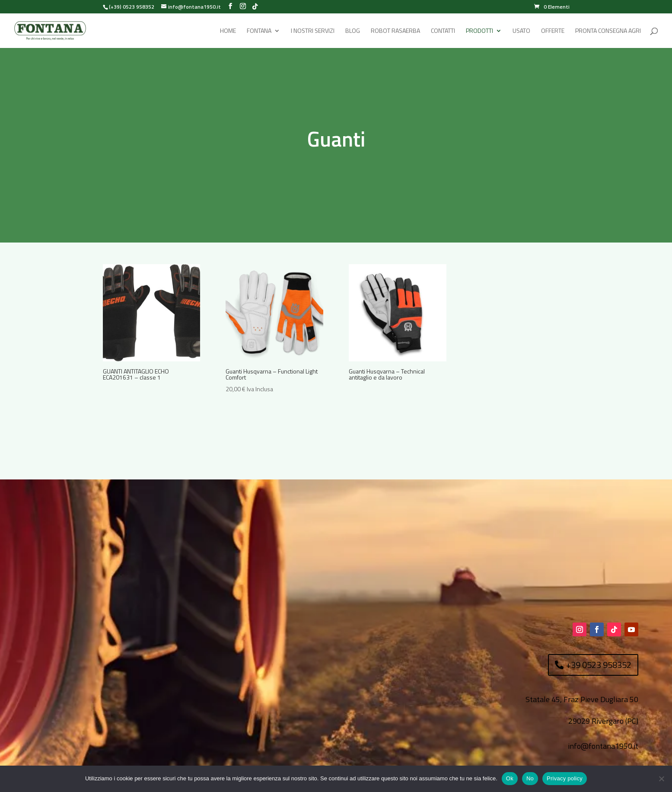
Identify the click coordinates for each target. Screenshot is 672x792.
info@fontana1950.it (603, 746)
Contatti (443, 31)
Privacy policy (565, 778)
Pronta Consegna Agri (608, 31)
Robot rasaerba (395, 31)
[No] (661, 779)
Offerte (553, 31)
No (530, 778)
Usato (521, 31)
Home (228, 31)
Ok (510, 778)
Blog (353, 31)
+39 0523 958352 (599, 665)
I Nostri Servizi (313, 31)
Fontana (259, 31)
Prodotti (479, 31)
